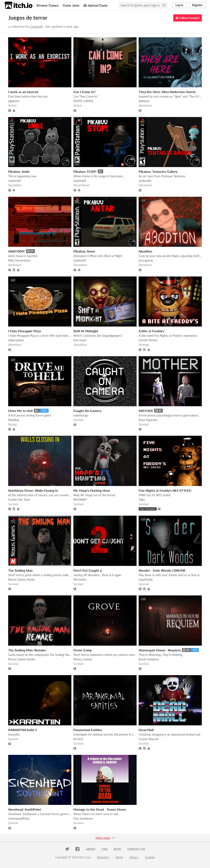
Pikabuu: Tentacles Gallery (158, 171)
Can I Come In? (84, 92)
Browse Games (48, 5)
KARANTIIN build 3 (22, 730)
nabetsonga (81, 415)
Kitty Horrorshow (19, 260)
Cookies (150, 857)
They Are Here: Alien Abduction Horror (167, 92)
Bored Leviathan (149, 659)
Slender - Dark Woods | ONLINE (162, 570)
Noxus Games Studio (22, 580)
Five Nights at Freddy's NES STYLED (165, 490)
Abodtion (145, 251)
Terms (119, 857)
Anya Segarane (148, 420)
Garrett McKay (148, 340)
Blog (117, 849)
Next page (103, 838)
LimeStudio (146, 580)
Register (197, 5)
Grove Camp (83, 650)
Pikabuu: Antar (84, 251)
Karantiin (14, 734)
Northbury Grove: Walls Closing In (33, 490)
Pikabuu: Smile (19, 171)
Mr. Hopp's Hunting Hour (92, 490)
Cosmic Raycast (149, 739)
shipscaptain (16, 340)
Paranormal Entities (88, 730)
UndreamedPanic (19, 819)
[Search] (164, 5)
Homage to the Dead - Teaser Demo (100, 809)
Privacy (134, 857)
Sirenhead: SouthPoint (25, 809)
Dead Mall (146, 730)
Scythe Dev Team (19, 500)
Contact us (136, 849)
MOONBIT (80, 500)
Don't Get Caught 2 (88, 570)
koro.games (146, 260)
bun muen (80, 340)
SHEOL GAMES (83, 101)
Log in (179, 5)
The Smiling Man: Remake (27, 650)
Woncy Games (83, 659)
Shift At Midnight (86, 331)
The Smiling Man (20, 570)
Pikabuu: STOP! (85, 171)
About (91, 849)
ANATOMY (17, 251)
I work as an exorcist (23, 92)
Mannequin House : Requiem (160, 650)
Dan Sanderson (83, 819)
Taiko (142, 500)
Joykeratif (14, 181)
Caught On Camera (87, 411)
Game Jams (71, 5)
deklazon (144, 101)
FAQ (105, 849)
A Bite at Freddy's (151, 331)
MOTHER (146, 411)
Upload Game (96, 5)
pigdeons (14, 101)
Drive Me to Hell (20, 411)
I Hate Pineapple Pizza (25, 331)
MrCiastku (80, 580)
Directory (103, 857)
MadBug (14, 420)
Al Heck (78, 739)
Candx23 (36, 26)
